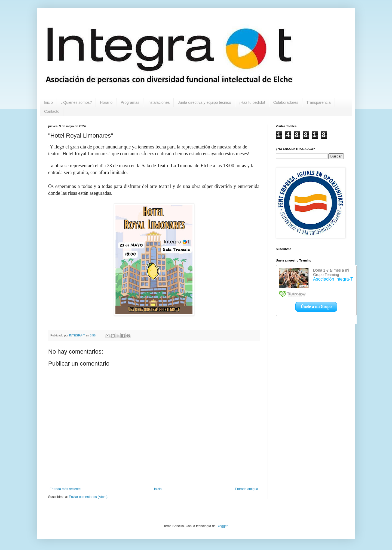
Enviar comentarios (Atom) (88, 497)
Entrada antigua (246, 489)
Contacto (52, 111)
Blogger (222, 526)
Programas (130, 102)
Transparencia (319, 102)
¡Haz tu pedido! (252, 102)
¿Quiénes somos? (76, 102)
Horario (106, 102)
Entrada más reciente (65, 489)
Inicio (48, 102)
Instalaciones (159, 102)
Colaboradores (286, 102)
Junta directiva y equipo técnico (204, 102)
